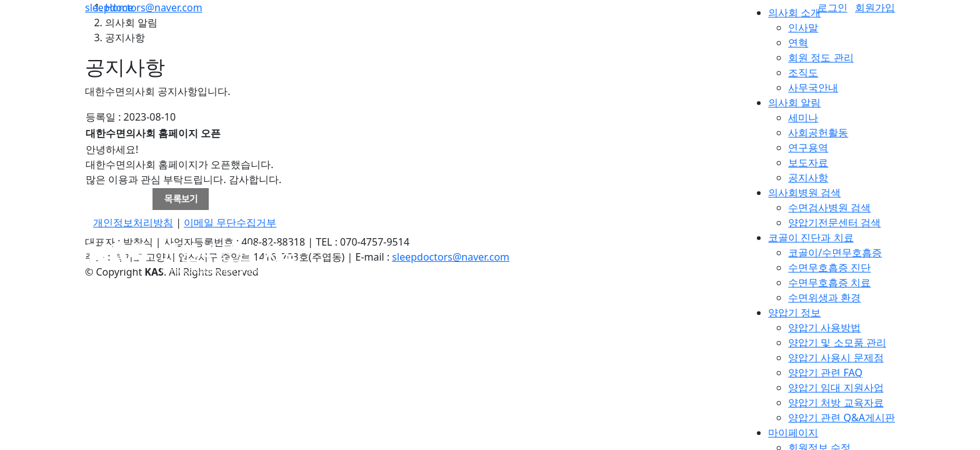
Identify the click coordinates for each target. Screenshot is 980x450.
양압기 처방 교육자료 (836, 402)
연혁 (798, 42)
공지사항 (808, 177)
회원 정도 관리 (821, 57)
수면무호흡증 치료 (829, 282)
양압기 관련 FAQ (825, 372)
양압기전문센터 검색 (834, 222)
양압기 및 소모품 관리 (837, 342)
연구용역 (808, 147)
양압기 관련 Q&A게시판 (842, 417)
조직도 (803, 72)
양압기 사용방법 (824, 327)
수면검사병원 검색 (829, 207)
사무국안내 (813, 87)
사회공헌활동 (818, 132)
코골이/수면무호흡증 (835, 252)
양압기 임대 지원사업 (836, 387)
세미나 (803, 117)
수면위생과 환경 (824, 297)
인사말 (803, 27)
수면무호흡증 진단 (829, 267)
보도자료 (808, 162)
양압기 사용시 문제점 (836, 357)
